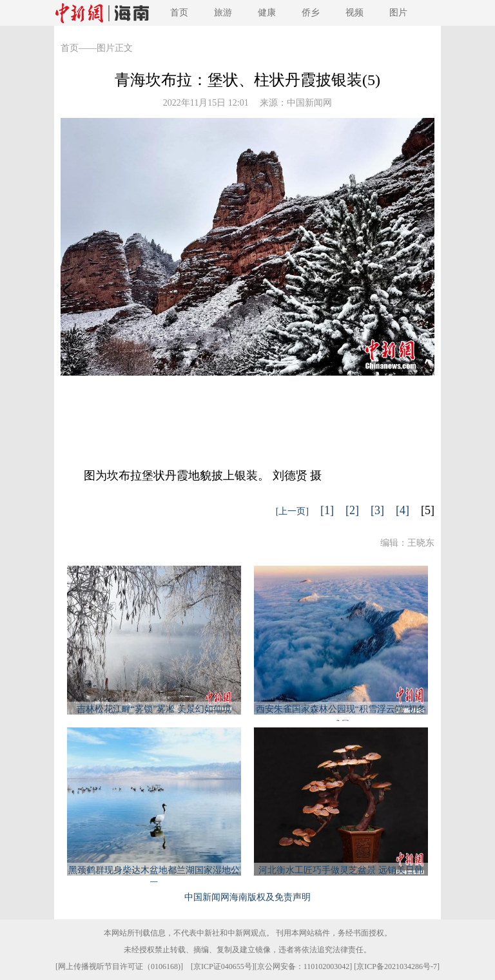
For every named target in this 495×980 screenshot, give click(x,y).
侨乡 (311, 13)
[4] (403, 510)
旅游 (223, 13)
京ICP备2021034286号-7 (397, 966)
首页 (179, 13)
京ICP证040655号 (223, 966)
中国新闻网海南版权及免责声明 (247, 897)
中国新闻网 (309, 103)
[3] (377, 510)
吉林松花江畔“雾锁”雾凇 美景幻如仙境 (154, 709)
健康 (267, 13)
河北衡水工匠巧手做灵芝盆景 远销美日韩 (341, 870)
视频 (354, 13)
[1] (327, 510)
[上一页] (292, 511)
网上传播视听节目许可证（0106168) (119, 966)
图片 (398, 13)
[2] (352, 510)
